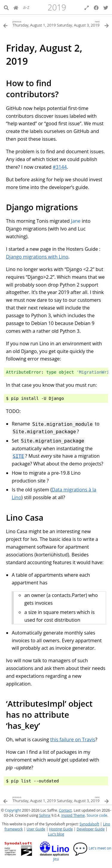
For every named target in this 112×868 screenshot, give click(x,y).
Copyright (13, 810)
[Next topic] (83, 23)
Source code (97, 815)
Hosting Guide (61, 829)
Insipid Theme (73, 815)
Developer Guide (90, 829)
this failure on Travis (73, 739)
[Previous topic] (30, 23)
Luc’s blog (56, 834)
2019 (57, 7)
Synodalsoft (89, 824)
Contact (65, 810)
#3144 (60, 167)
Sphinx (45, 815)
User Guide (36, 829)
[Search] (6, 7)
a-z (26, 7)
